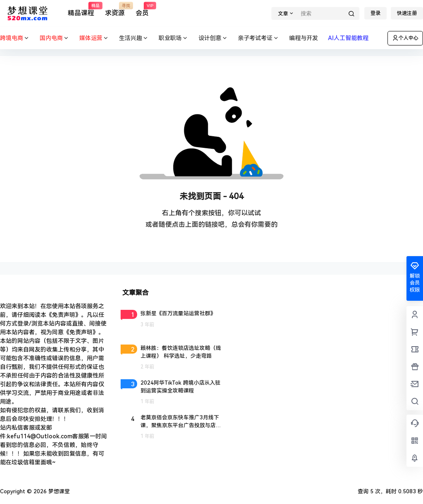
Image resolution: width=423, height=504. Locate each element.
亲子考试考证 (259, 38)
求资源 (115, 10)
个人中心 (405, 38)
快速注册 (407, 13)
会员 (142, 10)
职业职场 (173, 38)
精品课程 (81, 10)
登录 (375, 13)
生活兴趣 (134, 38)
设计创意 (213, 38)
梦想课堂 (58, 491)
